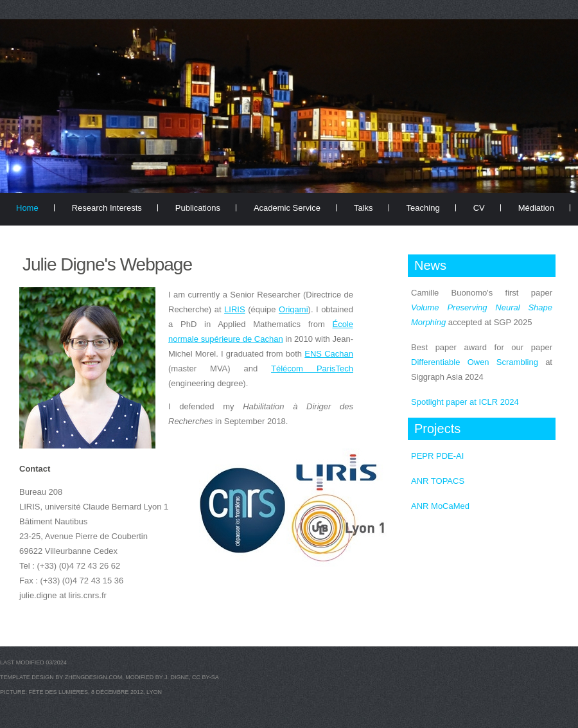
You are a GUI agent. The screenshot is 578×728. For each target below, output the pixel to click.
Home (27, 208)
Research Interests (107, 208)
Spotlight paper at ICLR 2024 (465, 402)
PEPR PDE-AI (437, 456)
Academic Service (287, 208)
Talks (363, 208)
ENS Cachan (329, 354)
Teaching (423, 208)
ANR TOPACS (438, 481)
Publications (198, 208)
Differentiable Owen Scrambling (475, 362)
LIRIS (235, 309)
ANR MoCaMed (440, 506)
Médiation (536, 208)
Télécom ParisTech (312, 368)
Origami (293, 309)
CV (479, 208)
